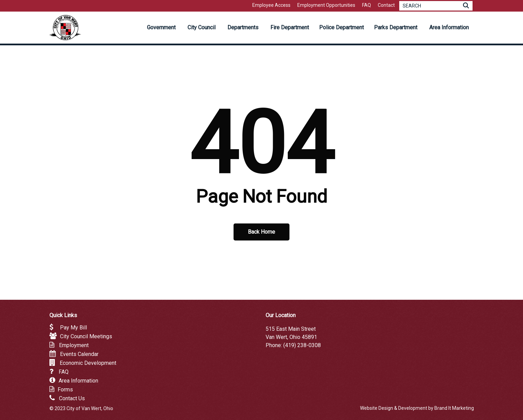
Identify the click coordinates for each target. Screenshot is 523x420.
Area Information (78, 381)
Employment (74, 345)
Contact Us (72, 398)
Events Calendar (79, 354)
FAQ (64, 372)
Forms (65, 390)
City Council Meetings (86, 336)
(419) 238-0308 (302, 345)
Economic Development (88, 363)
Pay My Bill (73, 328)
